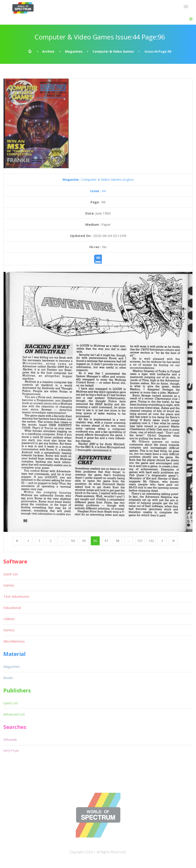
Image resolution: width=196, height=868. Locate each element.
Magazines (74, 51)
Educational (12, 608)
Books (8, 678)
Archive (48, 51)
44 (98, 191)
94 (73, 541)
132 (151, 541)
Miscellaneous (14, 641)
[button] (191, 19)
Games (9, 585)
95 (84, 541)
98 (118, 541)
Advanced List (14, 714)
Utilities (9, 619)
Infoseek (10, 739)
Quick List (11, 574)
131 (140, 541)
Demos (9, 630)
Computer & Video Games (113, 51)
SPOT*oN (11, 751)
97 (106, 541)
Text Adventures (16, 596)
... (62, 541)
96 (95, 541)
